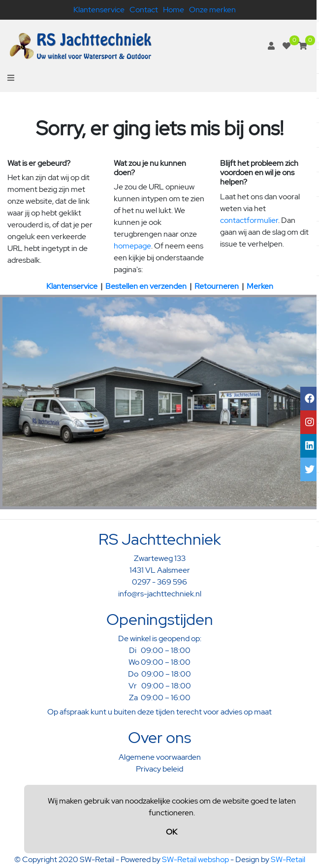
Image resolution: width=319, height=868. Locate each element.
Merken (260, 286)
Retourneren (217, 286)
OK (172, 832)
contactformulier (249, 220)
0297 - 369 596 (159, 582)
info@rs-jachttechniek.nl (160, 594)
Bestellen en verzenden (146, 286)
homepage (132, 246)
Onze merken (212, 10)
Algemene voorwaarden (160, 757)
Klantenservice (99, 10)
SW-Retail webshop (195, 859)
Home (174, 10)
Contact (144, 10)
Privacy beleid (159, 769)
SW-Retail (288, 859)
